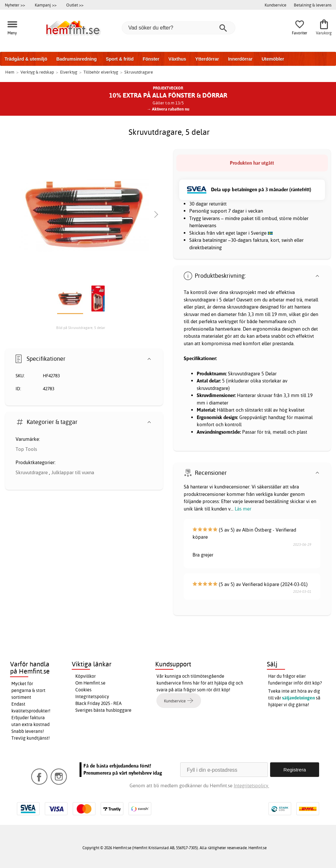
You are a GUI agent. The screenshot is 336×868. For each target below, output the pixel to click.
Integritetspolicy (92, 697)
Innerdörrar (240, 59)
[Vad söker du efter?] (179, 28)
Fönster (151, 59)
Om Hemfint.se (90, 683)
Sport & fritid (120, 59)
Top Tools (26, 449)
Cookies (83, 690)
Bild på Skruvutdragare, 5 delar (81, 328)
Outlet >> (75, 5)
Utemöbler (273, 59)
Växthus (177, 59)
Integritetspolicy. (251, 786)
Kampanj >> (46, 5)
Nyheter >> (15, 5)
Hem (10, 72)
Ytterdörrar (207, 59)
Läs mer (243, 509)
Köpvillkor (86, 676)
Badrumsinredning (76, 59)
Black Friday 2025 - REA (99, 703)
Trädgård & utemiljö (26, 59)
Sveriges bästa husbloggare (103, 710)
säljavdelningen (299, 698)
